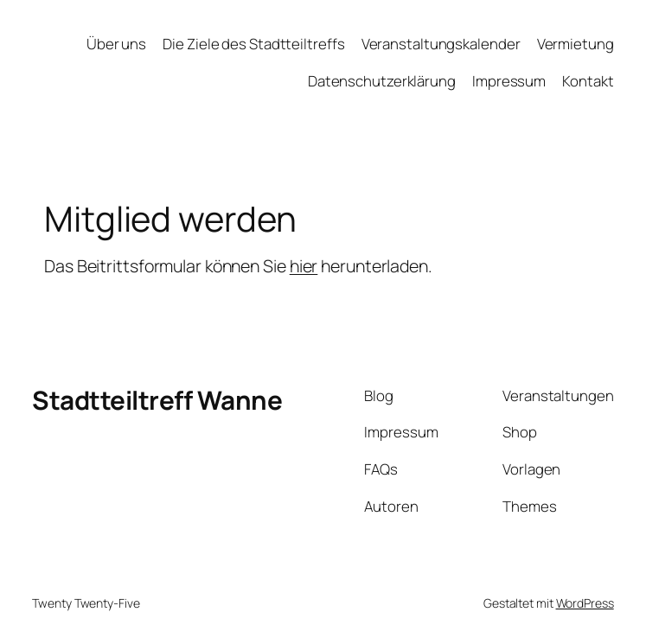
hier (304, 266)
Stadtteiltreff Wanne (157, 400)
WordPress (585, 603)
